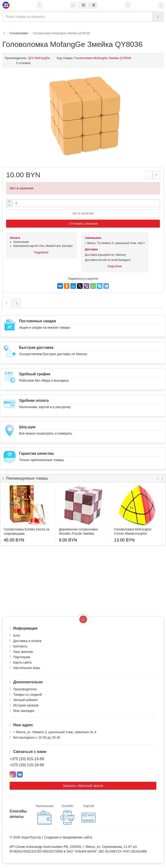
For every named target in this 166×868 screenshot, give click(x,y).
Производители (25, 689)
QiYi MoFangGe (39, 58)
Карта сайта (22, 662)
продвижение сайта (77, 837)
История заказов (26, 705)
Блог (17, 635)
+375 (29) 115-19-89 (27, 765)
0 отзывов (23, 63)
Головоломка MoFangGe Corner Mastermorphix (133, 531)
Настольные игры (27, 668)
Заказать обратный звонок (83, 786)
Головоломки (19, 33)
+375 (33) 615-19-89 (27, 759)
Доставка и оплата (27, 641)
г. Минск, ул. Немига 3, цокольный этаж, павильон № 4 (55, 732)
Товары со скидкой (27, 695)
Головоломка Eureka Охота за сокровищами (27, 531)
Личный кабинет (25, 700)
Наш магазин (23, 652)
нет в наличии (83, 213)
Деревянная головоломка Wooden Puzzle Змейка (78, 531)
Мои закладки (24, 711)
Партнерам (22, 657)
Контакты (20, 646)
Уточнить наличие (83, 224)
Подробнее (41, 252)
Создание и (53, 837)
